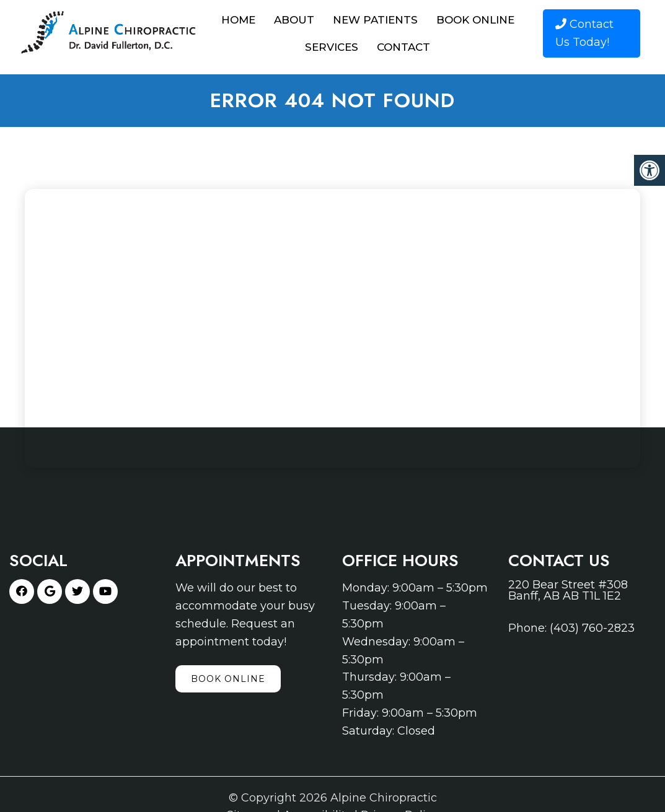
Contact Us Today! (584, 33)
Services (332, 47)
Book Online (475, 20)
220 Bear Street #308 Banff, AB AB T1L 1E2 (568, 590)
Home (238, 20)
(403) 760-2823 (592, 628)
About (294, 20)
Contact (403, 47)
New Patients (375, 20)
